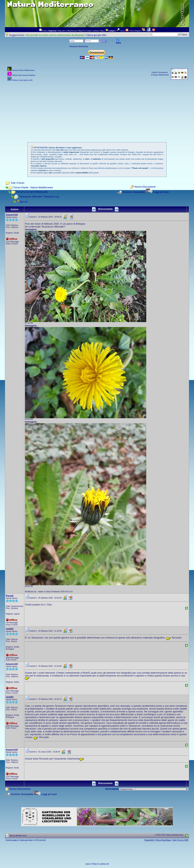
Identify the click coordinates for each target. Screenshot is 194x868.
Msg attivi (62, 31)
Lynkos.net (104, 864)
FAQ (132, 31)
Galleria (96, 31)
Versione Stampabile (134, 192)
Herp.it (95, 864)
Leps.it (88, 864)
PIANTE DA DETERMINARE (32, 192)
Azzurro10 (12, 215)
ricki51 (10, 629)
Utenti (89, 31)
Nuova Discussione (145, 187)
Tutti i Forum (17, 183)
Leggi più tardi (161, 192)
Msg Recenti (72, 31)
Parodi (10, 596)
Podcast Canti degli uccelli (22, 80)
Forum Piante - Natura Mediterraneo (33, 187)
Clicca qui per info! (96, 35)
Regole (138, 31)
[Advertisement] (97, 109)
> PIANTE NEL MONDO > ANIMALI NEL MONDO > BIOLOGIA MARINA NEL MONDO (154, 789)
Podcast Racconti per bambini (24, 75)
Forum (44, 31)
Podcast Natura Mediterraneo (23, 70)
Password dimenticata (79, 46)
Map (102, 31)
